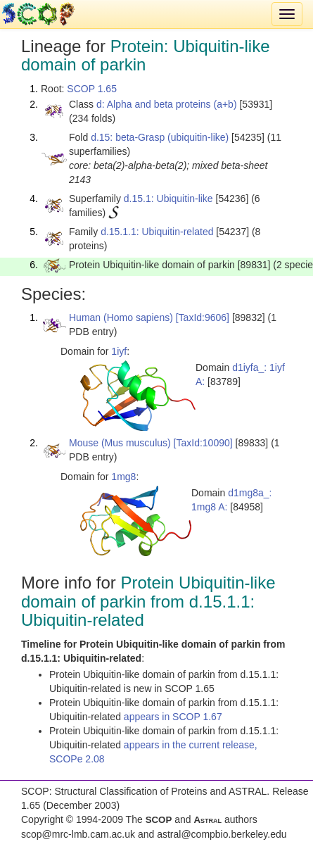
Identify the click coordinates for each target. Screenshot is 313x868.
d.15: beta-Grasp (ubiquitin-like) (160, 137)
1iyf (119, 351)
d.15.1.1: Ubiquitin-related (157, 232)
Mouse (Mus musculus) (120, 443)
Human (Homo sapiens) (121, 317)
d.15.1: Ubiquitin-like (168, 199)
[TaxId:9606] (203, 317)
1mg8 (123, 477)
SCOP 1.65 (92, 89)
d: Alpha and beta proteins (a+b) (167, 104)
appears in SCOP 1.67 (173, 717)
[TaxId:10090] (203, 443)
